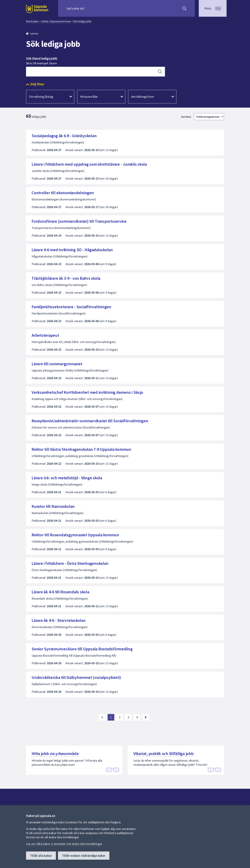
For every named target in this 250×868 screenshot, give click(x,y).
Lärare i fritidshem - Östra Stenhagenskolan (70, 563)
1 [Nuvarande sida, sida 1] (111, 717)
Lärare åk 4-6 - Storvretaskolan (59, 620)
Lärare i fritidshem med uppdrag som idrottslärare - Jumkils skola (89, 164)
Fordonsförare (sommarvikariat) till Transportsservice (79, 221)
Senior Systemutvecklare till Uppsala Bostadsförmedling (82, 649)
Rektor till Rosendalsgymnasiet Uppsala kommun (75, 535)
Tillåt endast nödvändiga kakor (84, 856)
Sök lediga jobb (82, 21)
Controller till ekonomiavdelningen (63, 193)
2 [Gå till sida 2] (120, 717)
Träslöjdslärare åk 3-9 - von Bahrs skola (66, 278)
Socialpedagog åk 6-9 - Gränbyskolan (64, 136)
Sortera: (186, 117)
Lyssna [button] (34, 33)
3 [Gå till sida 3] (128, 717)
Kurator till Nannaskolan (53, 506)
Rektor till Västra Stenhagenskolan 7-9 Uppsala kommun (81, 449)
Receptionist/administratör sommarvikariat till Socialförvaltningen (90, 421)
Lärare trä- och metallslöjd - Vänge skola (67, 478)
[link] (102, 717)
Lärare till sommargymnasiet (57, 364)
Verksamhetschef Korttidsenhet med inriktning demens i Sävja (87, 392)
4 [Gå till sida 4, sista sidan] (137, 717)
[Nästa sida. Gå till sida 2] (146, 717)
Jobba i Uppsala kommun (56, 21)
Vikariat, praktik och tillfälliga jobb (163, 754)
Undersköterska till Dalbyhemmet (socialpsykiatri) (76, 677)
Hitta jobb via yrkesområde (55, 754)
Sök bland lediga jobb (42, 58)
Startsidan (32, 21)
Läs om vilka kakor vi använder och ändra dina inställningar (64, 844)
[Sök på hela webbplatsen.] (89, 8)
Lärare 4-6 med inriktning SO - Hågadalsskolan (72, 250)
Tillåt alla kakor (41, 856)
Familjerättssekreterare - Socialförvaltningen (71, 307)
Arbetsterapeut (45, 335)
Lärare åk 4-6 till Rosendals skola (60, 592)
